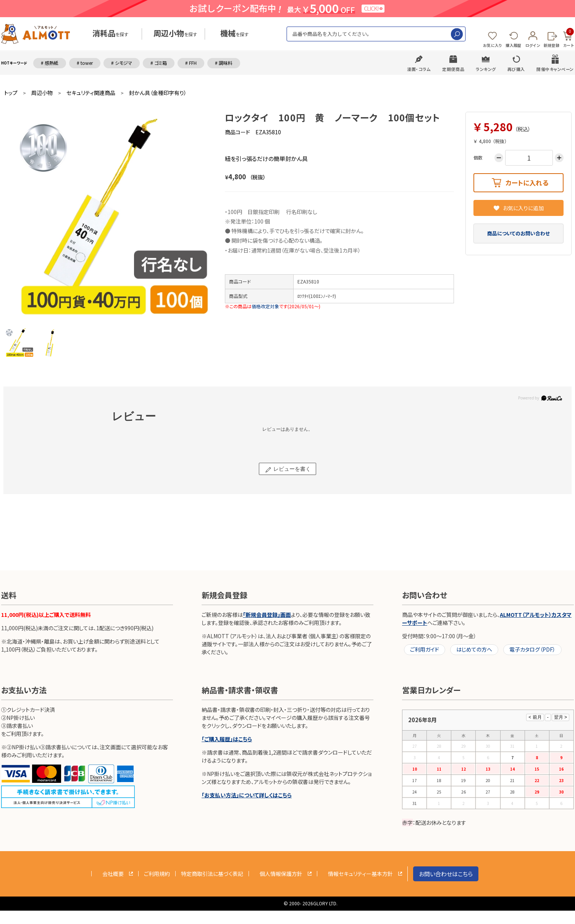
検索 (457, 34)
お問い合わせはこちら (446, 874)
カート (569, 38)
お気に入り (493, 45)
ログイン (533, 45)
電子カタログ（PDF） (532, 649)
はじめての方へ (474, 649)
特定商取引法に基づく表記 (212, 874)
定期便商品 (453, 69)
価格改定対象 (265, 306)
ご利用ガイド (425, 649)
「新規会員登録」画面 (267, 615)
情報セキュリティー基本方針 (360, 874)
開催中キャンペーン (555, 69)
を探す (110, 34)
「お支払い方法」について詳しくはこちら (247, 795)
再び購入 (516, 69)
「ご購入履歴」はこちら (227, 739)
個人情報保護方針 (281, 874)
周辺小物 (42, 93)
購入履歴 (513, 45)
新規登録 (552, 45)
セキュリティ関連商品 (91, 93)
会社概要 (113, 874)
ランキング (486, 69)
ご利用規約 (157, 874)
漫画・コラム (419, 69)
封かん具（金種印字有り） (158, 93)
